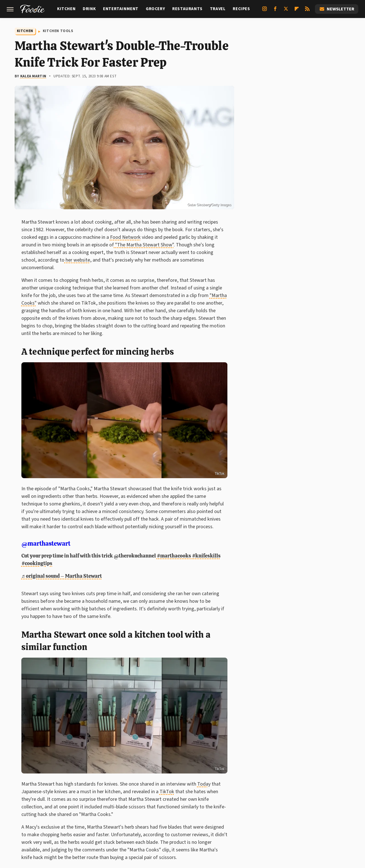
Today (204, 784)
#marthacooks (174, 556)
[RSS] (307, 11)
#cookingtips (37, 563)
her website (77, 260)
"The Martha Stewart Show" (144, 245)
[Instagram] (265, 11)
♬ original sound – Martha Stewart (62, 576)
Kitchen (66, 9)
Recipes (241, 9)
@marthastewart (46, 544)
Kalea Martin (33, 76)
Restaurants (187, 9)
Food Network (125, 237)
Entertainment (121, 9)
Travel (218, 9)
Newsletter (337, 9)
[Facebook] (275, 11)
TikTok (220, 474)
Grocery (155, 9)
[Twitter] (286, 11)
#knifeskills (206, 556)
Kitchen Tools (58, 31)
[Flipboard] (297, 11)
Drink (89, 9)
